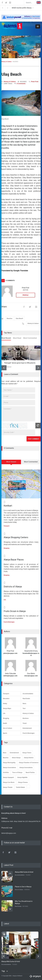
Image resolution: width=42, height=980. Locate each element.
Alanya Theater (8, 786)
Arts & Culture (7, 727)
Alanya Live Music (9, 781)
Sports (5, 732)
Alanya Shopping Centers (16, 536)
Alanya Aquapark (8, 776)
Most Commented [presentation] (30, 338)
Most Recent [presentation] (6, 338)
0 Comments (21, 84)
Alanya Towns (27, 751)
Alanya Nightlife (22, 776)
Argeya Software (18, 974)
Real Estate (26, 697)
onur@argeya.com (31, 674)
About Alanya (16, 756)
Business (26, 717)
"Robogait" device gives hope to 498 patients (20, 363)
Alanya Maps (7, 707)
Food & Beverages (9, 620)
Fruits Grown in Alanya (15, 610)
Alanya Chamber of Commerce (29, 761)
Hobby (5, 702)
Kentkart (8, 504)
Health (5, 722)
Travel (25, 722)
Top (3, 969)
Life (5, 598)
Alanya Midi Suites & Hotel (24, 870)
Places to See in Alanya (23, 885)
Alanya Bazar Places (14, 558)
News (24, 702)
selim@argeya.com (10, 674)
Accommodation (28, 692)
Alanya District (29, 756)
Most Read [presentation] (17, 338)
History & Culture (6, 62)
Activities (6, 771)
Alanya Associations (9, 766)
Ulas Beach (19, 319)
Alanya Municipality (9, 761)
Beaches (10, 319)
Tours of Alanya (17, 771)
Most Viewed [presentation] (11, 462)
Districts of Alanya (13, 585)
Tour (24, 707)
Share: (4, 307)
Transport (7, 524)
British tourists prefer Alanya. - (27, 8)
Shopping (7, 547)
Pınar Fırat (35, 82)
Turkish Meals (20, 786)
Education (6, 697)
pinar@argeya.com (10, 652)
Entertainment (27, 727)
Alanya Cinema (23, 781)
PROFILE (25, 295)
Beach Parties (30, 771)
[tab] (6, 339)
